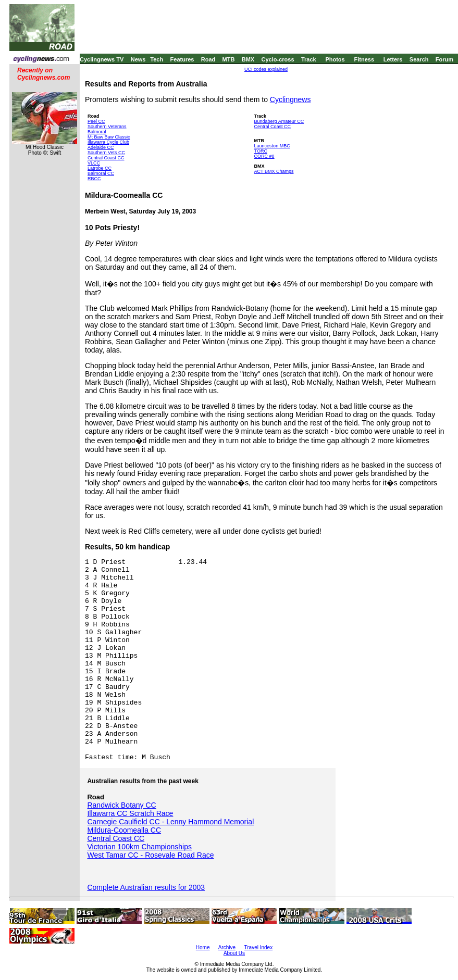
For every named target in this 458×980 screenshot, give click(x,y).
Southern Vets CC (106, 153)
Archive (227, 947)
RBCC (94, 179)
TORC (261, 151)
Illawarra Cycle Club (108, 142)
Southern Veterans (107, 127)
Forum (444, 59)
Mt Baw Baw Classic (109, 137)
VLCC (94, 163)
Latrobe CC (100, 168)
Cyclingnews (290, 99)
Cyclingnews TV (102, 59)
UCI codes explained (266, 69)
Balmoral (97, 132)
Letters (393, 59)
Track (309, 59)
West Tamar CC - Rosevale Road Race (150, 855)
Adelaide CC (101, 147)
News (138, 59)
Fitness (364, 59)
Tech (157, 59)
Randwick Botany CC (121, 805)
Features (182, 59)
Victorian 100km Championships (139, 847)
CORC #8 (264, 156)
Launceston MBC (272, 146)
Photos (335, 59)
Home (203, 947)
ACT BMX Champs (274, 171)
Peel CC (96, 121)
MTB (229, 59)
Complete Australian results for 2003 (146, 887)
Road (208, 59)
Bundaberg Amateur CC (279, 121)
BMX (248, 59)
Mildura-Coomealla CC (124, 830)
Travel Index (259, 947)
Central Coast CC (106, 158)
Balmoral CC (101, 173)
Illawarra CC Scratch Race (130, 813)
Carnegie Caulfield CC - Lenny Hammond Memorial (170, 822)
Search (419, 59)
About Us (234, 953)
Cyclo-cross (278, 59)
